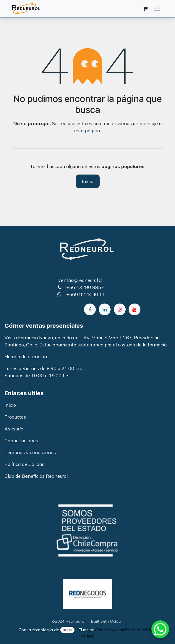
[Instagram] (120, 309)
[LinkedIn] (105, 309)
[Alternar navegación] (157, 9)
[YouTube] (135, 309)
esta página (87, 130)
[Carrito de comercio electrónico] (145, 9)
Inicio (88, 181)
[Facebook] (90, 309)
